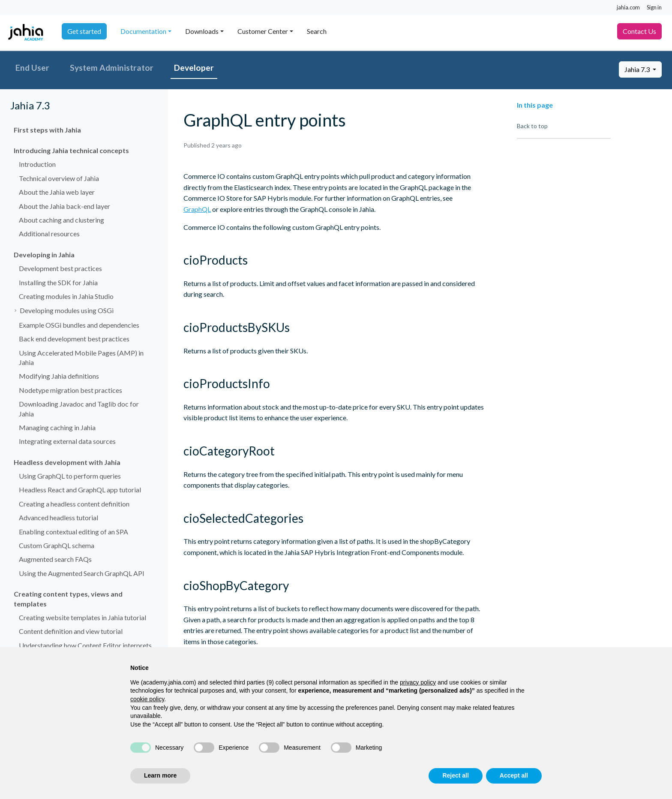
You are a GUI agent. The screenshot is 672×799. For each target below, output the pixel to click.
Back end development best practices (74, 339)
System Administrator (112, 68)
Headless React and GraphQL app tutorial (80, 490)
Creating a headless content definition (74, 504)
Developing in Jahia (44, 255)
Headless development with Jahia (67, 462)
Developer (194, 68)
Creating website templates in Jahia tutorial (82, 617)
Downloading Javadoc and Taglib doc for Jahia (79, 409)
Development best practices (60, 268)
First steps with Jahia (47, 130)
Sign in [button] (654, 7)
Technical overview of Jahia (59, 178)
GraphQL (197, 209)
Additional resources (49, 234)
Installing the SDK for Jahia (58, 282)
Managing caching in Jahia (57, 427)
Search (317, 31)
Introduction (37, 164)
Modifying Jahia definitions (59, 376)
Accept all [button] (514, 775)
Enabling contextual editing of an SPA (73, 532)
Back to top (532, 126)
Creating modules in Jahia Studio (66, 296)
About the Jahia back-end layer (64, 206)
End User (32, 68)
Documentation (143, 31)
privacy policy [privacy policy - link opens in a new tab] (418, 682)
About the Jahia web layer (57, 192)
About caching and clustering (61, 220)
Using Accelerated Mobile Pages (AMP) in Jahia (81, 357)
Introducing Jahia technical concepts (71, 150)
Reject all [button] (455, 775)
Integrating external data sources (67, 441)
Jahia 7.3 (638, 69)
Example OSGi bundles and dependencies (79, 325)
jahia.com (628, 7)
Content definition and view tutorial (71, 631)
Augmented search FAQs (55, 559)
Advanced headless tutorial (58, 517)
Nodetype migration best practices (70, 390)
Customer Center (263, 31)
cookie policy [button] (147, 699)
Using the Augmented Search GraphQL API (82, 573)
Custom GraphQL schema (57, 545)
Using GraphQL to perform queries (70, 476)
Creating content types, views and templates (68, 598)
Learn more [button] (160, 775)
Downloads (202, 31)
